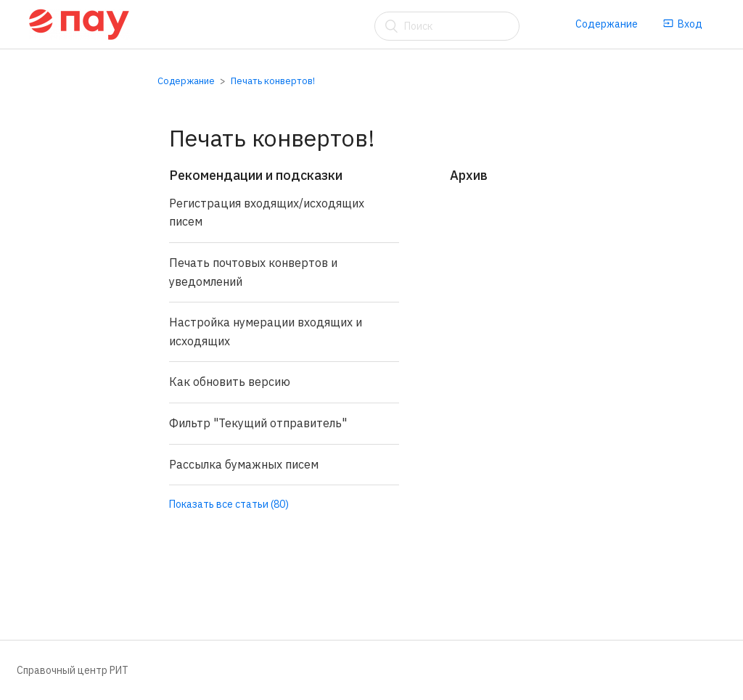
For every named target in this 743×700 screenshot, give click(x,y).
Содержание (607, 24)
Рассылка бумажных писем (244, 464)
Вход (683, 24)
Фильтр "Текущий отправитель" (258, 423)
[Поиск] (447, 26)
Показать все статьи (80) (229, 504)
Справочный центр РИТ (73, 670)
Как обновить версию (230, 382)
